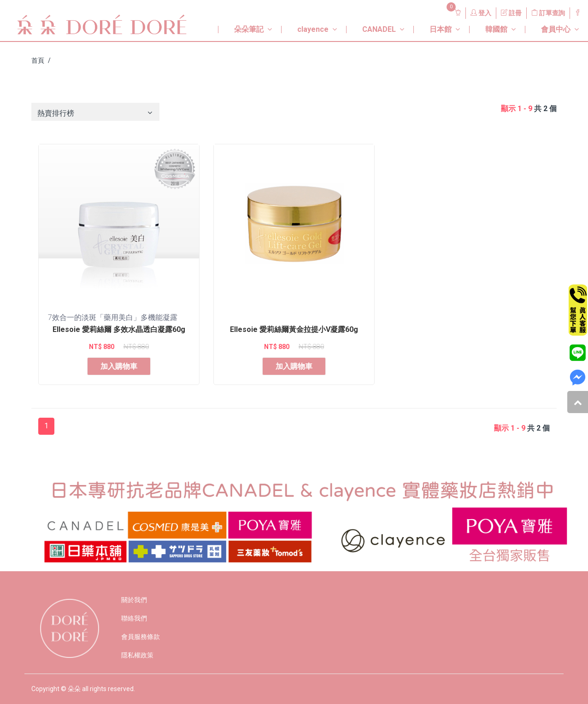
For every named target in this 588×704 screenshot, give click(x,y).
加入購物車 (119, 366)
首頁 (38, 60)
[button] (243, 26)
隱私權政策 (137, 655)
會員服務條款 (141, 637)
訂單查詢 (548, 13)
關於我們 (134, 600)
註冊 (511, 13)
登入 (481, 13)
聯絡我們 (134, 618)
